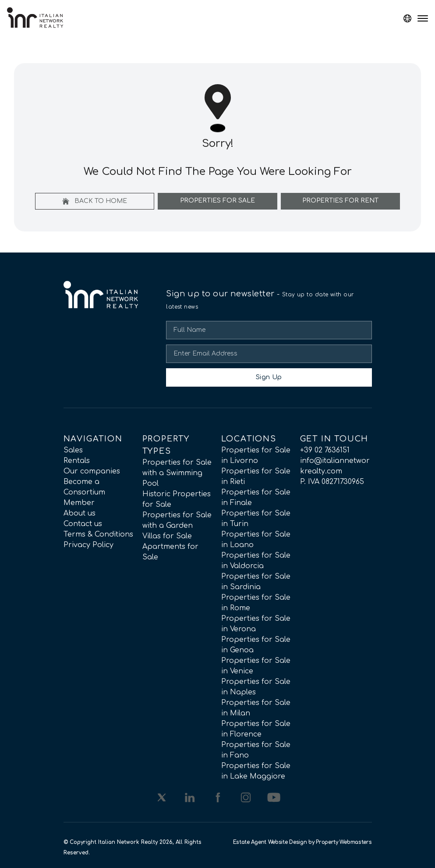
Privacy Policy (88, 545)
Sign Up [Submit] (269, 377)
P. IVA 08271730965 (332, 482)
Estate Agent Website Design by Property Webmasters (302, 842)
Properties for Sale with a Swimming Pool (177, 473)
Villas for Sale (167, 536)
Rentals (77, 461)
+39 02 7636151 (325, 450)
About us (80, 513)
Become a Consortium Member (84, 492)
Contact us (83, 524)
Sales (73, 450)
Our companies (92, 471)
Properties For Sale (217, 201)
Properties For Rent (340, 201)
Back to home (95, 201)
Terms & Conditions (98, 534)
